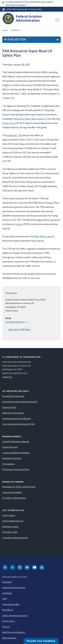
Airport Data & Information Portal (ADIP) (20, 402)
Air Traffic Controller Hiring (14, 498)
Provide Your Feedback (41, 641)
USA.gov (6, 627)
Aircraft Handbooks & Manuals (16, 441)
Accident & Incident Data (13, 396)
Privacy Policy (9, 621)
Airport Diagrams (10, 447)
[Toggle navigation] (57, 20)
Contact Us (7, 377)
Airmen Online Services (13, 521)
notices (19, 224)
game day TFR (14, 135)
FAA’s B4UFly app (43, 236)
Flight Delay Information (13, 413)
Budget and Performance (14, 587)
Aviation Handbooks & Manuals (16, 453)
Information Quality (11, 604)
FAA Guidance (8, 464)
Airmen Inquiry (9, 515)
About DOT (7, 582)
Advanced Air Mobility (12, 492)
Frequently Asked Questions (15, 538)
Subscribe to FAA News (19, 329)
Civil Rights (7, 593)
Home (5, 30)
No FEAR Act (8, 610)
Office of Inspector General (15, 616)
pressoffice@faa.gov (16, 322)
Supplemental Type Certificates (17, 419)
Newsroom (16, 30)
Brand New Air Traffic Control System (19, 487)
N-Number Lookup (10, 527)
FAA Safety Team (10, 532)
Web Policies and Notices (14, 632)
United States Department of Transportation (24, 9)
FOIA (4, 599)
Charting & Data (9, 407)
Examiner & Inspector (12, 458)
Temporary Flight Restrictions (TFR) (32, 119)
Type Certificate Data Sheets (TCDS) (19, 424)
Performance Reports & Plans (16, 469)
